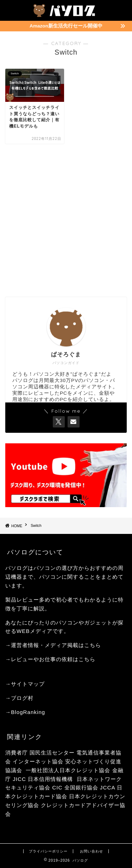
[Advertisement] (66, 220)
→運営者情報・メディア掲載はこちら (53, 645)
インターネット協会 (38, 761)
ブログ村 (22, 698)
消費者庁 (17, 753)
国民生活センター (52, 753)
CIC (57, 787)
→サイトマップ (25, 684)
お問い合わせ (92, 851)
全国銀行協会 (82, 787)
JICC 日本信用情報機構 (43, 779)
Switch (36, 526)
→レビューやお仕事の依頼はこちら (50, 659)
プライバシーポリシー (48, 851)
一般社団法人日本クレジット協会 (68, 770)
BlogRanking (28, 712)
